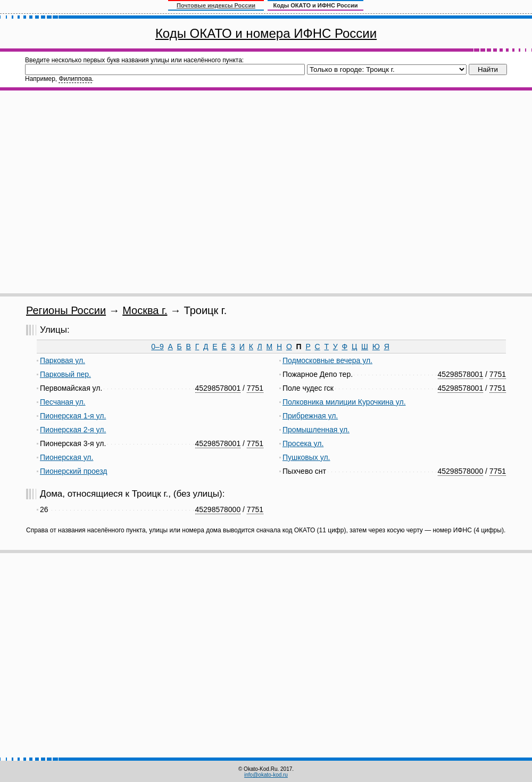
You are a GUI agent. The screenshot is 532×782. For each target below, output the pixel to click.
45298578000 (461, 471)
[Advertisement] (113, 192)
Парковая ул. (63, 360)
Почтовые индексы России (216, 5)
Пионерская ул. (66, 457)
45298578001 (218, 388)
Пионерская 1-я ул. (73, 416)
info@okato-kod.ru (266, 775)
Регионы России (66, 310)
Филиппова (75, 79)
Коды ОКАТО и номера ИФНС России (266, 33)
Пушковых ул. (306, 457)
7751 (255, 388)
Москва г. (145, 310)
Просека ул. (303, 443)
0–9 (157, 347)
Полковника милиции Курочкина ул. (344, 402)
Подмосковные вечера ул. (327, 360)
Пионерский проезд (74, 471)
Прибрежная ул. (310, 416)
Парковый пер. (65, 374)
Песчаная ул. (63, 402)
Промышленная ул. (316, 430)
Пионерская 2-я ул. (73, 430)
